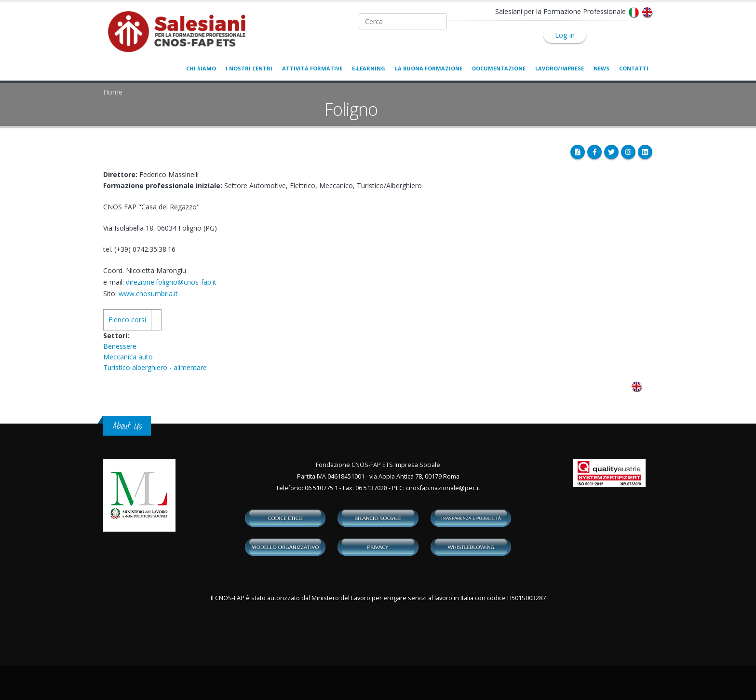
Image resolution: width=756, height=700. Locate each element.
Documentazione (499, 68)
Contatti (634, 68)
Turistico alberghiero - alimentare (155, 367)
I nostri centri (249, 68)
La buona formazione (429, 68)
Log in (565, 35)
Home (113, 92)
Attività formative (312, 68)
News (601, 68)
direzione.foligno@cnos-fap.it (171, 282)
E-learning (369, 68)
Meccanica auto (128, 357)
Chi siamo (201, 68)
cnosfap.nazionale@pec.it (443, 488)
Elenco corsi (127, 320)
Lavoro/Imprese (560, 68)
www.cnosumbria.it (148, 294)
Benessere (120, 346)
